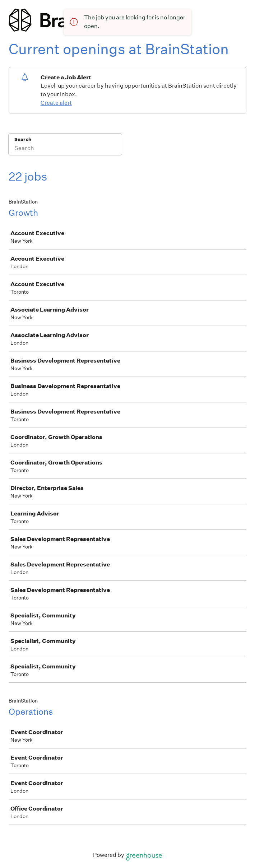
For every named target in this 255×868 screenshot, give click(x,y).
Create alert (56, 103)
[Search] (65, 149)
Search (23, 139)
